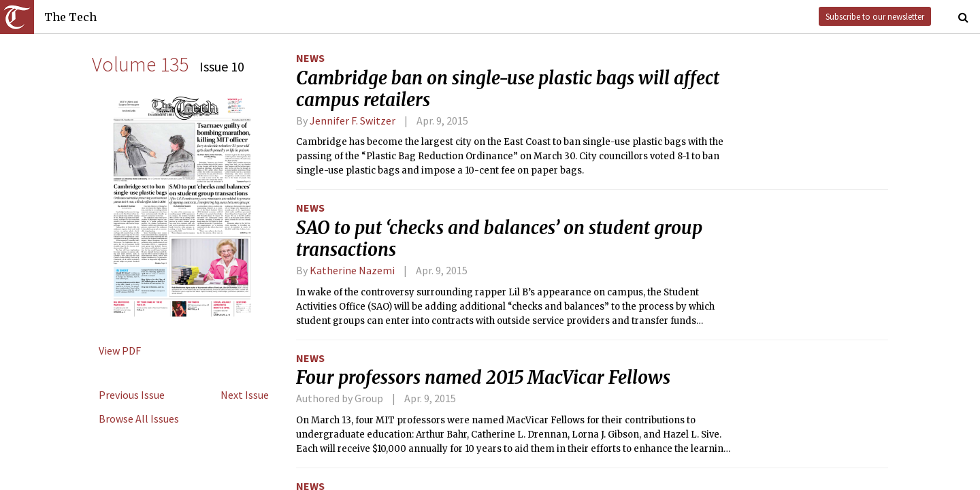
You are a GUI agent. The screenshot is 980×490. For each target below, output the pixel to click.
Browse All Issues (139, 419)
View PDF (120, 350)
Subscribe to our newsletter (875, 16)
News (310, 58)
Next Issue (245, 395)
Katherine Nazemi (352, 270)
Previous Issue (132, 395)
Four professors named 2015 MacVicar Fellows (483, 378)
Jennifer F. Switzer (353, 120)
